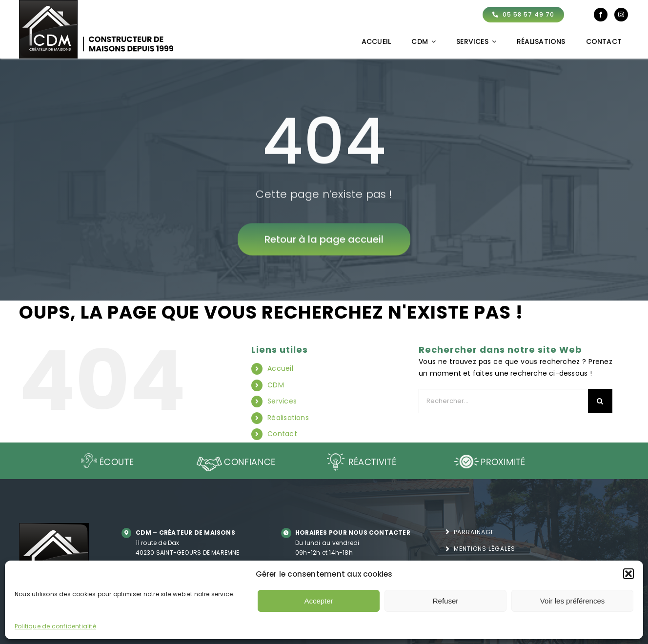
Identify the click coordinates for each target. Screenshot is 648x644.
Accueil (280, 368)
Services (282, 401)
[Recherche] (600, 401)
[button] (628, 574)
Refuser (446, 601)
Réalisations (288, 418)
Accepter (318, 601)
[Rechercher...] (503, 401)
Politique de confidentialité (55, 626)
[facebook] (601, 15)
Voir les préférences (573, 601)
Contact (282, 434)
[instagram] (621, 15)
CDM (276, 385)
